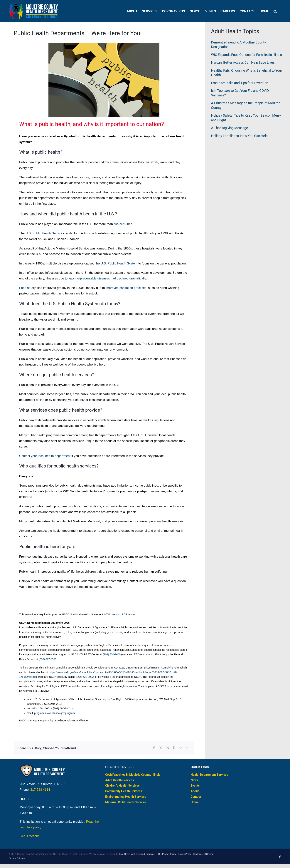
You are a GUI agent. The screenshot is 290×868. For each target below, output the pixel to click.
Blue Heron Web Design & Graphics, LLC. (140, 854)
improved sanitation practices (126, 288)
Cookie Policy (184, 854)
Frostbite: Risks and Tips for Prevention (240, 83)
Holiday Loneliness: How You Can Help (239, 136)
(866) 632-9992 (85, 677)
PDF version (129, 614)
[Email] (181, 748)
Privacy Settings (17, 858)
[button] (275, 11)
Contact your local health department (45, 456)
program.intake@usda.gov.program (54, 713)
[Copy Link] (187, 748)
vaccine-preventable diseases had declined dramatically (107, 278)
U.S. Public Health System (119, 263)
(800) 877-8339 (48, 659)
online (40, 400)
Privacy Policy (169, 854)
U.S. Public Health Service (44, 233)
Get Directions (30, 836)
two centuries (123, 224)
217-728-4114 (40, 790)
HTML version (112, 614)
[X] (161, 748)
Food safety (27, 288)
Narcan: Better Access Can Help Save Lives (243, 62)
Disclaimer (198, 854)
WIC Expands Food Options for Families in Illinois (246, 55)
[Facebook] (154, 748)
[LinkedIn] (167, 748)
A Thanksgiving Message (230, 128)
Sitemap (209, 854)
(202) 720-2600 (112, 654)
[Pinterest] (174, 748)
